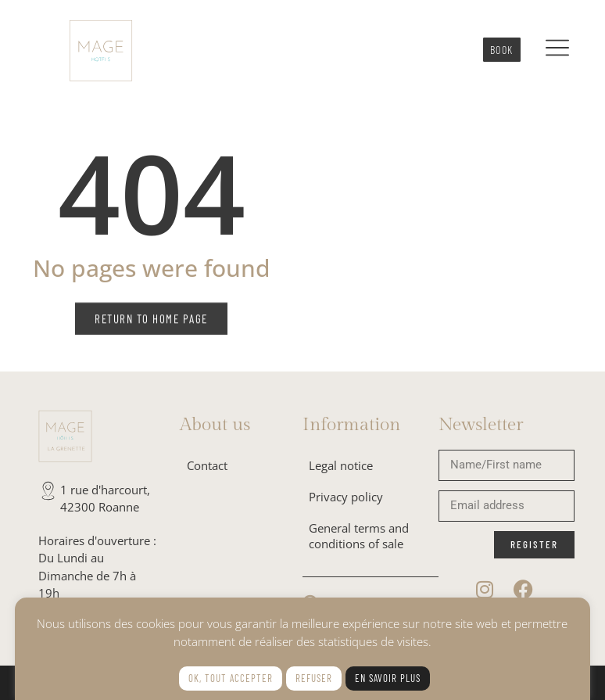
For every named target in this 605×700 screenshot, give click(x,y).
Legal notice (341, 465)
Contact (207, 465)
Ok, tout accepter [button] (231, 678)
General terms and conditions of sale (359, 536)
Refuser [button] (314, 678)
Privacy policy (346, 497)
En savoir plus (388, 678)
